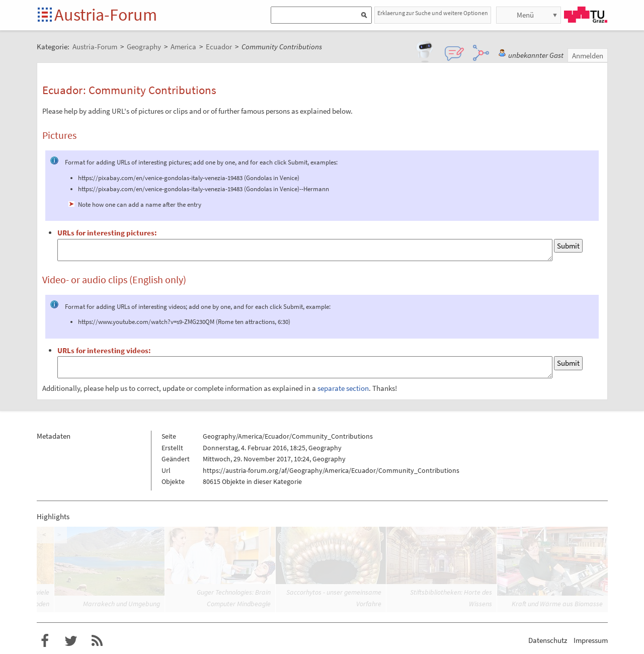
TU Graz (586, 15)
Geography (325, 448)
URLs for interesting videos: (104, 350)
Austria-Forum (106, 15)
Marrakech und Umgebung (122, 604)
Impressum (591, 640)
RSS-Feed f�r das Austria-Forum (97, 641)
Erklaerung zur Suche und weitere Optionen (433, 13)
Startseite (46, 15)
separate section (343, 388)
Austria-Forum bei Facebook (45, 641)
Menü (525, 15)
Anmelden (588, 56)
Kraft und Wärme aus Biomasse (557, 604)
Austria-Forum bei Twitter (71, 641)
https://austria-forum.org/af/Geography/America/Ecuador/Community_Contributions (331, 470)
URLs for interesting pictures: (107, 233)
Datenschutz (548, 640)
